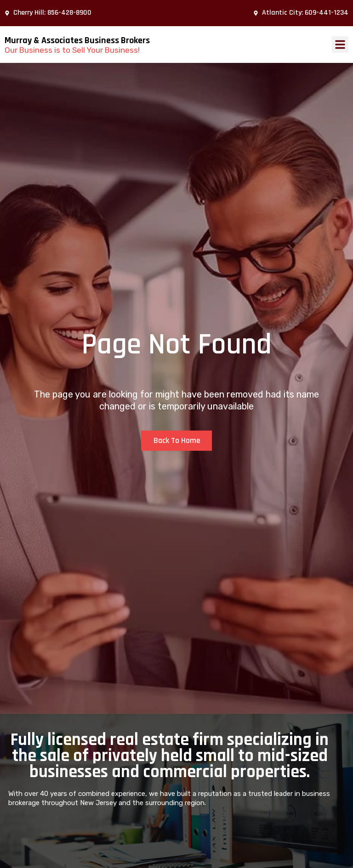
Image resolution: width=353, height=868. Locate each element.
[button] (340, 45)
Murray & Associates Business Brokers (77, 40)
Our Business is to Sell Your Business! (72, 50)
